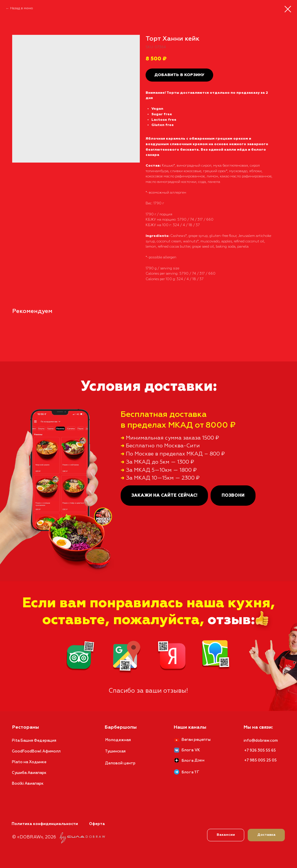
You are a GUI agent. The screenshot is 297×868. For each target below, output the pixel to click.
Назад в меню (22, 8)
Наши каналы (190, 727)
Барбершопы (121, 727)
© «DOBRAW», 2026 (34, 837)
